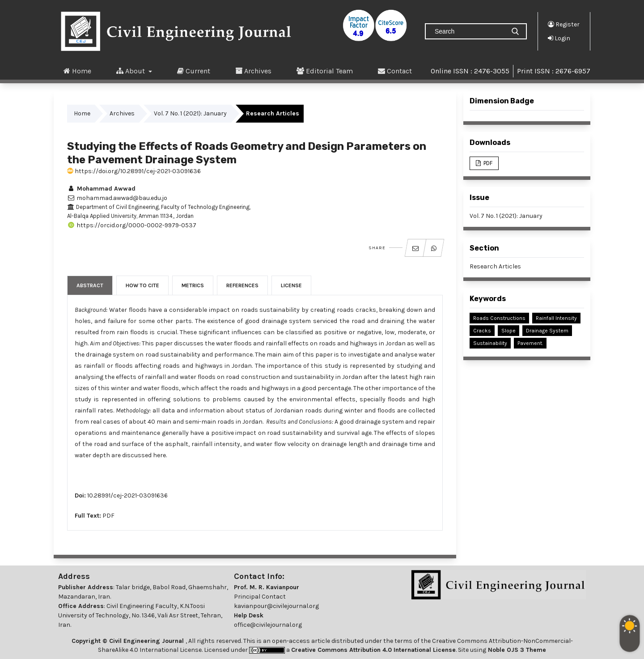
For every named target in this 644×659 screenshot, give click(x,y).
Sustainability (490, 343)
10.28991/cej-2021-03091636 (127, 495)
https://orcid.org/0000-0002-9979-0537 (132, 225)
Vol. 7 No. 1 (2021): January (190, 113)
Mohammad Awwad (101, 189)
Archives (253, 71)
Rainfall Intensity (556, 318)
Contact (395, 71)
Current (194, 71)
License (291, 285)
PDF (108, 516)
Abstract (90, 285)
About (131, 71)
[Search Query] (469, 31)
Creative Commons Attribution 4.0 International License (373, 650)
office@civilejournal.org (268, 625)
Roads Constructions (499, 318)
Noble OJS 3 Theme (516, 650)
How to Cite (142, 285)
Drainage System (547, 331)
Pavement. (530, 343)
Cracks (482, 331)
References (242, 285)
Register (564, 24)
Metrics (193, 285)
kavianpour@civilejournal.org (276, 606)
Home (77, 71)
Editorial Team (325, 71)
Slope (508, 331)
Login (559, 38)
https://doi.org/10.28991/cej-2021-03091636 (134, 171)
